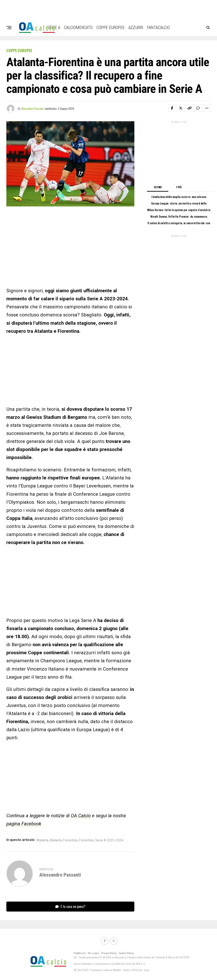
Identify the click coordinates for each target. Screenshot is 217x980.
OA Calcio (81, 816)
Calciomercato (78, 28)
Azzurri (136, 28)
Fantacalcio (158, 28)
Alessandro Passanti (32, 108)
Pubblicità (80, 953)
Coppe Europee (111, 28)
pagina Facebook (24, 824)
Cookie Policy (126, 953)
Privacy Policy (109, 953)
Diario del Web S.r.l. (135, 964)
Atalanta (42, 840)
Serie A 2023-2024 (109, 840)
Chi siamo (93, 953)
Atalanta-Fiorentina (64, 840)
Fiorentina (86, 840)
